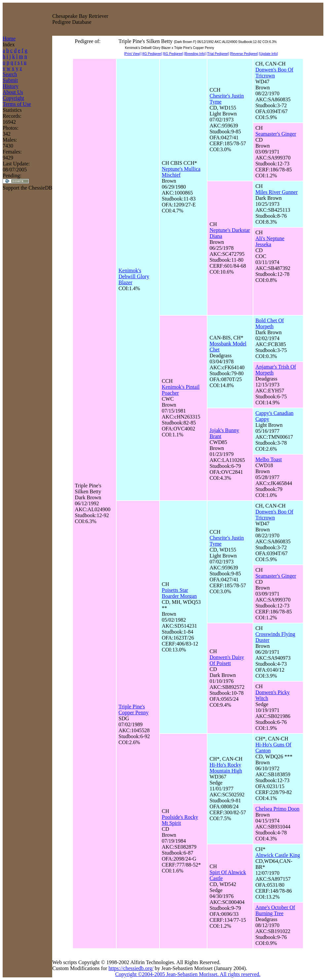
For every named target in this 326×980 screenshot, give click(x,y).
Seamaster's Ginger (276, 134)
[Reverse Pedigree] (244, 54)
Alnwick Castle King (278, 855)
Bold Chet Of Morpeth (270, 323)
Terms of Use (17, 104)
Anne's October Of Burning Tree (275, 910)
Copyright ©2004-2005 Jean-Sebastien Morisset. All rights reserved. (188, 974)
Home (9, 39)
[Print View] (132, 54)
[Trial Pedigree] (217, 54)
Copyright (13, 98)
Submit (10, 80)
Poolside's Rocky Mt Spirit (180, 820)
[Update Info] (268, 54)
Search (10, 74)
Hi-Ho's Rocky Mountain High (226, 768)
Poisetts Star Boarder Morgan (179, 593)
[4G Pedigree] (152, 54)
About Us (13, 92)
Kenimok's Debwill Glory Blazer (134, 276)
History (11, 86)
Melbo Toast (269, 459)
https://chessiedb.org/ (131, 968)
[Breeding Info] (195, 54)
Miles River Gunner (276, 192)
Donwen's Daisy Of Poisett (227, 660)
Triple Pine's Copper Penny (134, 710)
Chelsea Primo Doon (277, 809)
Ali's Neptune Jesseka (270, 241)
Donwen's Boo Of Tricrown (274, 73)
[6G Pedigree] (173, 54)
